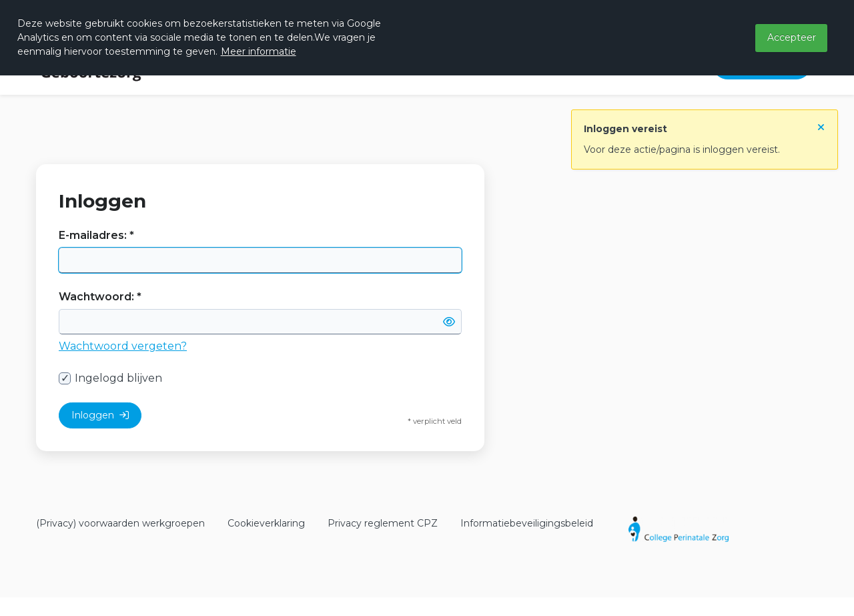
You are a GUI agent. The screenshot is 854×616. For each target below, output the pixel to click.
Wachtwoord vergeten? (123, 346)
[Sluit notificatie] (821, 124)
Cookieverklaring (266, 523)
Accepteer (792, 37)
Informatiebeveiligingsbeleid (527, 523)
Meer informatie (259, 51)
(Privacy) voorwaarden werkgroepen (120, 523)
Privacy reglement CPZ (383, 523)
